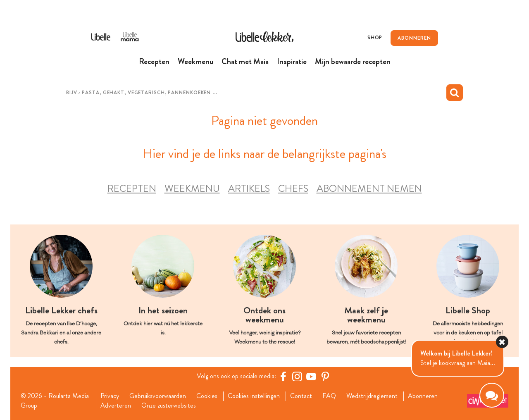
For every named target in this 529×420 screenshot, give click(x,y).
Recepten (132, 188)
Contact (301, 396)
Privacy (110, 396)
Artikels (249, 188)
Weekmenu (192, 188)
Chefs (293, 188)
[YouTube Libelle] (311, 376)
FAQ (329, 396)
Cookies (207, 396)
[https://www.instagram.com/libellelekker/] (297, 376)
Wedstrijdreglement (372, 396)
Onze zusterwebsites (169, 405)
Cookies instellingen (254, 396)
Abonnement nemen (369, 188)
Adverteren (116, 405)
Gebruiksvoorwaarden (158, 396)
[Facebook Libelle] (283, 376)
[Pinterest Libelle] (325, 376)
